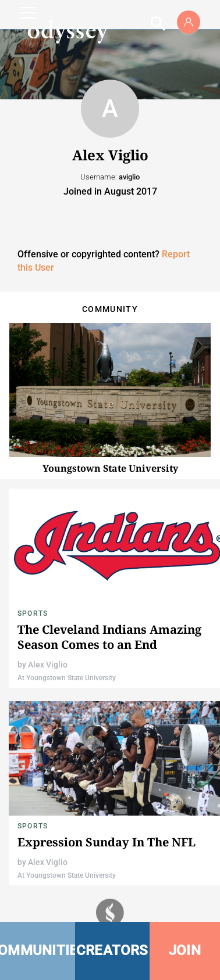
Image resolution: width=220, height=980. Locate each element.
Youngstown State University (110, 468)
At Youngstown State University (67, 678)
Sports (33, 613)
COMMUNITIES (38, 950)
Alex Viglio (48, 665)
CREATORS (112, 950)
